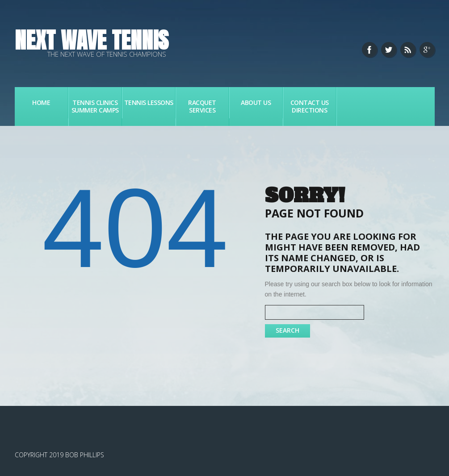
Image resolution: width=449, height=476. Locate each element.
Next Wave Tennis (92, 40)
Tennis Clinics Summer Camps (95, 106)
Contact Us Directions (310, 106)
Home (41, 102)
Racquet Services (202, 106)
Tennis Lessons (149, 102)
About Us (256, 102)
